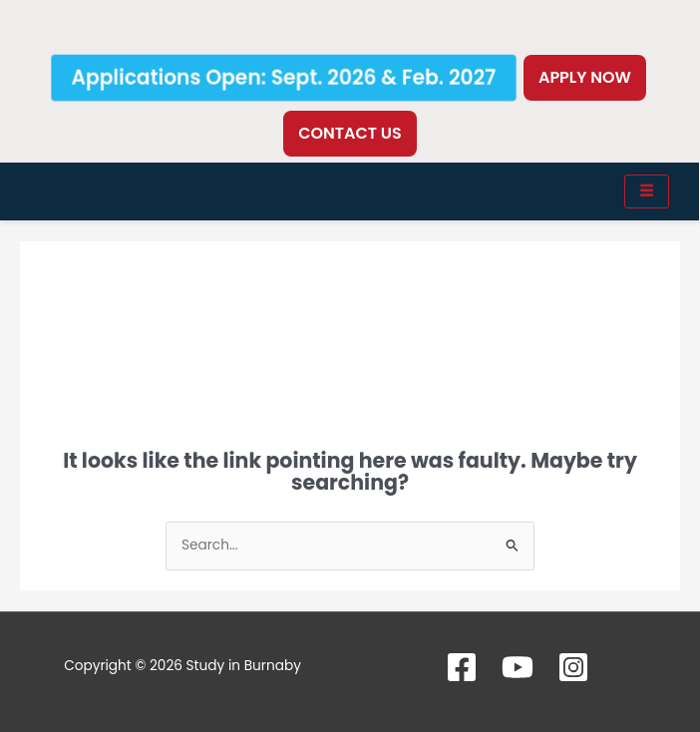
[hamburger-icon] (647, 191)
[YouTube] (518, 667)
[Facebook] (462, 667)
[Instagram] (573, 667)
